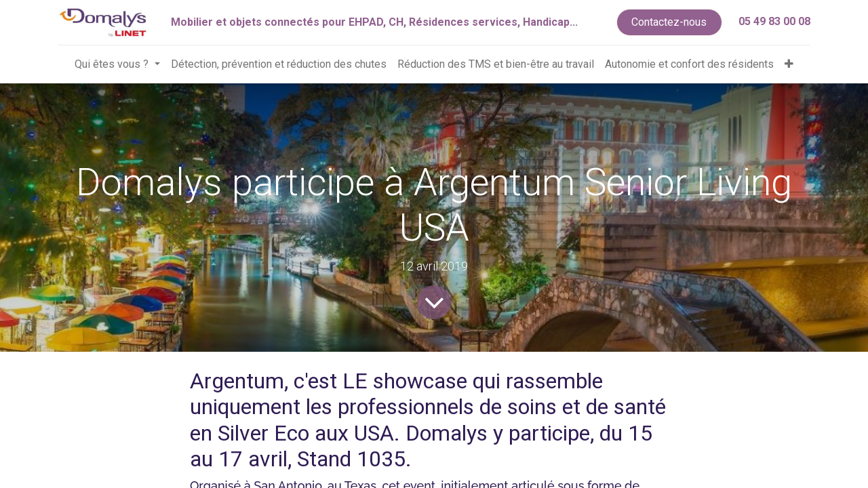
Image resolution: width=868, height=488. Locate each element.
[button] (789, 64)
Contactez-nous (669, 22)
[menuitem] (279, 64)
